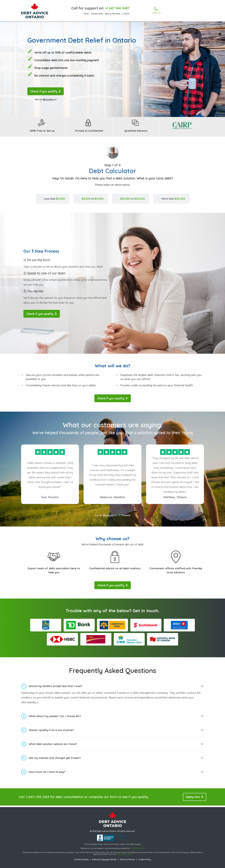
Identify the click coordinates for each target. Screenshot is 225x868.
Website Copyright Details (104, 859)
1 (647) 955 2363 (37, 798)
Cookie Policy (145, 859)
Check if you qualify (46, 91)
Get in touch (145, 612)
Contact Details (82, 859)
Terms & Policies (127, 859)
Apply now (195, 798)
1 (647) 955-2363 (137, 848)
